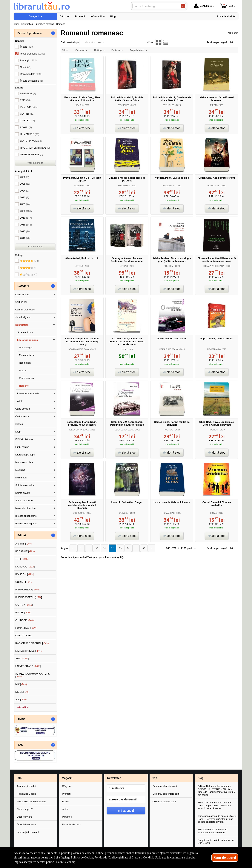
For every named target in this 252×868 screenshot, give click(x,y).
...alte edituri (22, 707)
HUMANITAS (124, 186)
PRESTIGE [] (25, 551)
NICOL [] (22, 692)
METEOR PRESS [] (29, 651)
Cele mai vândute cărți (165, 786)
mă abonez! (126, 811)
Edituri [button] (22, 535)
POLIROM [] (25, 574)
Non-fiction (25, 363)
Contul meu (203, 6)
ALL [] (21, 700)
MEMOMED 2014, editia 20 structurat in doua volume (213, 831)
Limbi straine (22, 447)
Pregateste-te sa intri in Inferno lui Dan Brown (216, 842)
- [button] (53, 33)
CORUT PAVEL (31, 141)
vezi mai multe (35, 163)
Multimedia (21, 478)
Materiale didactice (25, 508)
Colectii (19, 424)
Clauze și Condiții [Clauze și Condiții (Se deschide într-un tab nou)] (142, 857)
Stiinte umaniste (24, 501)
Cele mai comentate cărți (166, 794)
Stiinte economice (25, 485)
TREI (25, 100)
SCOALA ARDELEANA (213, 266)
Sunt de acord (225, 858)
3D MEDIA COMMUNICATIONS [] (33, 675)
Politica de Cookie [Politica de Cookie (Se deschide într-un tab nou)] (82, 857)
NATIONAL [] (25, 567)
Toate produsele (33, 54)
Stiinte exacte (23, 493)
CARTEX (27, 120)
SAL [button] (20, 745)
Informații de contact (28, 832)
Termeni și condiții (26, 786)
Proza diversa (26, 378)
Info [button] (19, 778)
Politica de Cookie (27, 794)
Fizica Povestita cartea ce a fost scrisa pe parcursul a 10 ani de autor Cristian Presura (215, 805)
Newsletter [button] (114, 778)
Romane (24, 386)
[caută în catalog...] (155, 6)
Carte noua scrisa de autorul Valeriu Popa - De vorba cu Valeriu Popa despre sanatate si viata (217, 819)
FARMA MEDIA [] (27, 590)
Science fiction (25, 332)
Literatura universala (28, 393)
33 (120, 548)
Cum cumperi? (25, 809)
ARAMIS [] (24, 544)
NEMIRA (79, 105)
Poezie (23, 370)
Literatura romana (28, 340)
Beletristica (22, 325)
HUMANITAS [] (26, 628)
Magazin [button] (67, 778)
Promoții (67, 794)
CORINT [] (24, 582)
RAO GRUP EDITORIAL (36, 148)
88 (144, 548)
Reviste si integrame (26, 524)
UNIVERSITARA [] (28, 666)
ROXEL (26, 127)
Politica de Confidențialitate (31, 801)
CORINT (27, 114)
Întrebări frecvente (27, 824)
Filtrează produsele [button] (30, 33)
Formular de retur (71, 824)
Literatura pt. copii (25, 455)
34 (128, 548)
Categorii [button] (23, 286)
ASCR (124, 349)
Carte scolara (23, 409)
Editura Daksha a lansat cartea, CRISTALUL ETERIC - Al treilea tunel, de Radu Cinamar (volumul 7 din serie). (217, 791)
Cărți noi (67, 786)
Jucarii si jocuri (23, 317)
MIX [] (21, 684)
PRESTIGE (28, 93)
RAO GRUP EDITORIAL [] (32, 643)
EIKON (213, 105)
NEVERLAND (213, 349)
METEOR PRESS (31, 154)
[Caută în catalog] (183, 6)
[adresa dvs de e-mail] (126, 799)
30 (97, 548)
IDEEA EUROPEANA (169, 349)
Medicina (20, 470)
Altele (20, 401)
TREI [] (22, 559)
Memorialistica (27, 355)
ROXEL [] (23, 613)
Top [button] (155, 778)
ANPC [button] (21, 719)
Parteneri (67, 817)
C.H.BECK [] (25, 620)
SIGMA (213, 513)
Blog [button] (201, 778)
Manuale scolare (24, 462)
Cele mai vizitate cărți (164, 801)
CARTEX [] (24, 605)
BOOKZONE (79, 513)
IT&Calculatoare (24, 439)
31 (105, 548)
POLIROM (79, 186)
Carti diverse (22, 416)
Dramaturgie (26, 347)
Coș (226, 6)
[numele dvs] (126, 788)
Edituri (66, 801)
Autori (65, 809)
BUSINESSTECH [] (29, 597)
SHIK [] (22, 658)
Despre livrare (24, 817)
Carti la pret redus (25, 310)
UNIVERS (124, 513)
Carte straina (22, 294)
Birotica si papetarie (26, 516)
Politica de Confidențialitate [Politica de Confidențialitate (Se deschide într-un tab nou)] (111, 857)
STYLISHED (124, 105)
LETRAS (79, 266)
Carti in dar (21, 302)
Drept (18, 432)
